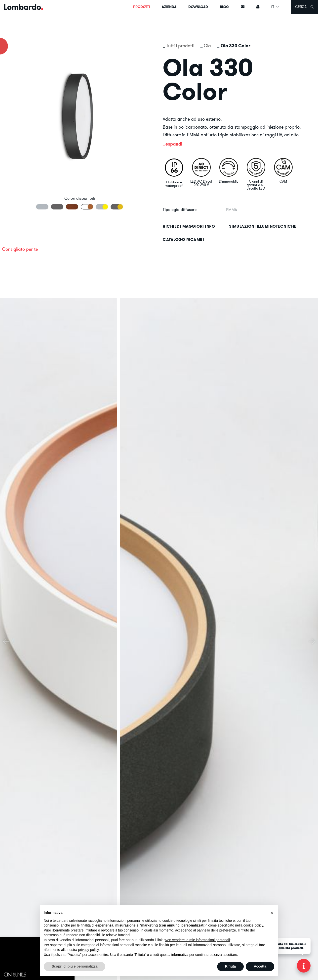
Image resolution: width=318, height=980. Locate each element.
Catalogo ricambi (183, 239)
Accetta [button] (260, 966)
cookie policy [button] (253, 925)
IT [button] (275, 7)
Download (198, 7)
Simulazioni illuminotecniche (263, 226)
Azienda (169, 7)
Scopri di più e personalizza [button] (75, 966)
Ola (207, 46)
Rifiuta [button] (231, 966)
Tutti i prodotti (180, 46)
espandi (174, 144)
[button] (272, 913)
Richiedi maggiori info (189, 226)
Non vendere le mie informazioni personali (197, 940)
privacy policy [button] (89, 950)
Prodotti (141, 7)
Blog (224, 7)
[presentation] (6, 641)
